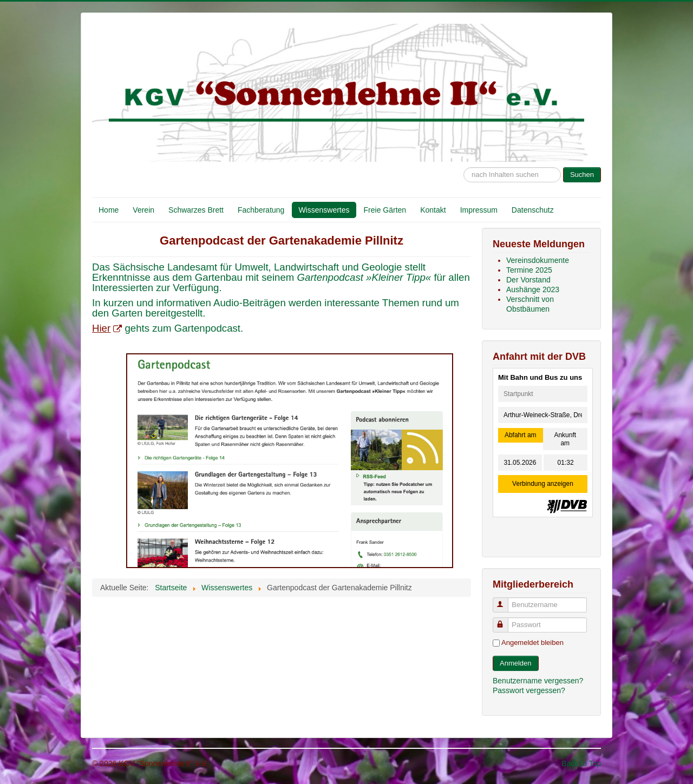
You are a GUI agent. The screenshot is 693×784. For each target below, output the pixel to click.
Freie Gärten (385, 210)
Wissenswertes (324, 210)
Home (109, 210)
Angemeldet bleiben (532, 643)
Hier (107, 328)
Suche (464, 162)
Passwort (505, 620)
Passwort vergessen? (529, 690)
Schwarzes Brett (196, 210)
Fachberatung (261, 210)
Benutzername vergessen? (538, 681)
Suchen (582, 174)
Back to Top (581, 763)
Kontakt (433, 210)
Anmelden (516, 663)
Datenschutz (533, 210)
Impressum (479, 210)
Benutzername (505, 600)
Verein (143, 210)
